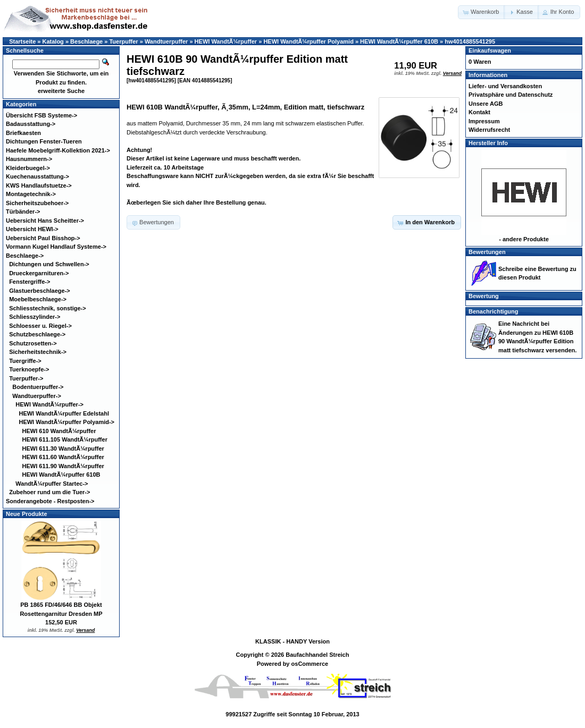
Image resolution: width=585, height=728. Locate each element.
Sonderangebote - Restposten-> (50, 501)
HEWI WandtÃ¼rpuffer (226, 41)
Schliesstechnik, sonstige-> (48, 308)
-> (25, 256)
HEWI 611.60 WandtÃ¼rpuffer (63, 457)
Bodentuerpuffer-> (38, 387)
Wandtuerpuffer (166, 41)
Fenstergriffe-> (30, 282)
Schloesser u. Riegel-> (40, 326)
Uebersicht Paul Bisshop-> (43, 238)
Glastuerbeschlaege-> (40, 291)
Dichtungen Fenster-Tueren (44, 141)
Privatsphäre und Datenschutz (511, 95)
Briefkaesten (23, 133)
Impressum (484, 121)
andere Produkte (526, 239)
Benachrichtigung (494, 311)
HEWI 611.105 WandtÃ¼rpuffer (65, 439)
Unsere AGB (486, 104)
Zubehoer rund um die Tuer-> (49, 492)
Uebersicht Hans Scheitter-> (45, 221)
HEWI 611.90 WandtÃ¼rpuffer (63, 466)
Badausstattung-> (31, 124)
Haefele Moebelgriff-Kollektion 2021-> (58, 150)
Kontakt (479, 112)
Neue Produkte (27, 514)
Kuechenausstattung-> (37, 176)
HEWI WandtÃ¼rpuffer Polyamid (308, 41)
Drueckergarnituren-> (39, 273)
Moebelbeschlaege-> (38, 299)
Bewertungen (487, 252)
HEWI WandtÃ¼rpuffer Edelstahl (64, 413)
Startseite (22, 41)
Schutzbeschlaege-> (37, 334)
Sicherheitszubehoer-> (37, 203)
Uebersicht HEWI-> (32, 229)
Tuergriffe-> (25, 361)
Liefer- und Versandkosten (505, 86)
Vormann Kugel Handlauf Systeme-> (56, 247)
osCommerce (310, 664)
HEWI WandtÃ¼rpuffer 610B (399, 41)
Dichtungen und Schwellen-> (49, 264)
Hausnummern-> (29, 159)
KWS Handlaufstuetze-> (39, 185)
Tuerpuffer (123, 41)
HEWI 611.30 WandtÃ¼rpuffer (63, 448)
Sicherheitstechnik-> (38, 352)
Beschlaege (86, 41)
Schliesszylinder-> (35, 317)
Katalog (53, 41)
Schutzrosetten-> (33, 343)
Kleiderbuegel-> (28, 168)
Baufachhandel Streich (317, 655)
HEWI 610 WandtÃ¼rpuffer (59, 431)
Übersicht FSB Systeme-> (41, 115)
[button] (482, 12)
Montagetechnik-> (31, 194)
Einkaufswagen (490, 50)
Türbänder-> (23, 211)
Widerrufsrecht (489, 130)
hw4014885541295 (470, 41)
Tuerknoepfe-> (29, 369)
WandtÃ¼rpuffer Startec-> (52, 484)
